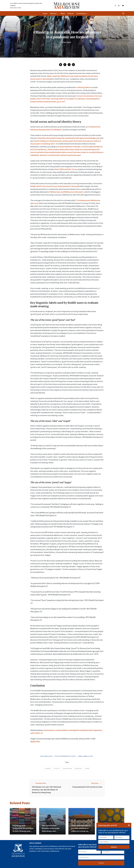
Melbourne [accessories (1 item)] (78, 768)
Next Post (97, 783)
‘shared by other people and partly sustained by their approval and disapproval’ (68, 138)
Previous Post (39, 783)
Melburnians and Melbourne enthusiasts (67, 192)
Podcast (71, 13)
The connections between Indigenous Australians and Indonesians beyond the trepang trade (52, 831)
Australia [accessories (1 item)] (48, 768)
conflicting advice (83, 87)
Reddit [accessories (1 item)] (87, 768)
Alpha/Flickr (35, 742)
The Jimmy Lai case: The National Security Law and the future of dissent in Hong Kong (46, 790)
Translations (81, 13)
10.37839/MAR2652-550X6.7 (67, 756)
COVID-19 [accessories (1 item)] (57, 768)
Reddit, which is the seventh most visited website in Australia (55, 186)
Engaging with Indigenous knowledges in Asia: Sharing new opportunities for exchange (23, 831)
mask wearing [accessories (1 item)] (67, 768)
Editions (53, 13)
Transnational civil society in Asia (87, 787)
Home (45, 13)
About (63, 13)
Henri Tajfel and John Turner (66, 169)
